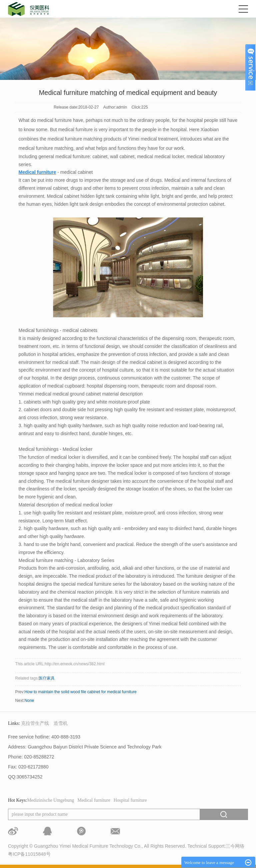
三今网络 (235, 846)
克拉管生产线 (35, 723)
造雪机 (61, 723)
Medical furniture (94, 800)
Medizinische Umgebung (50, 800)
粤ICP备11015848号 (29, 854)
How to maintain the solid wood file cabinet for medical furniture (81, 692)
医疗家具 (47, 678)
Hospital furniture (130, 800)
